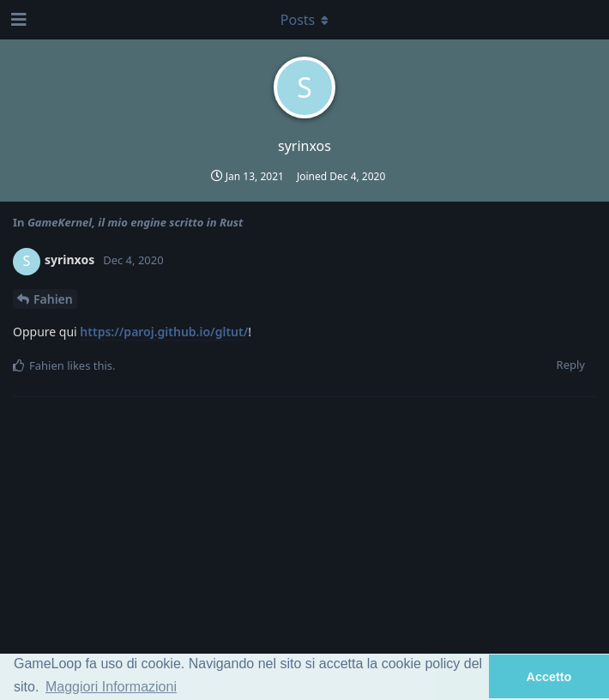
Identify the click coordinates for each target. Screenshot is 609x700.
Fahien (53, 299)
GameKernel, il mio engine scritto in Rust (135, 222)
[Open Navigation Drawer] (17, 20)
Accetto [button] (549, 677)
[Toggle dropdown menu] (304, 20)
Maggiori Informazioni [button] (111, 687)
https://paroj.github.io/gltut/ (164, 332)
